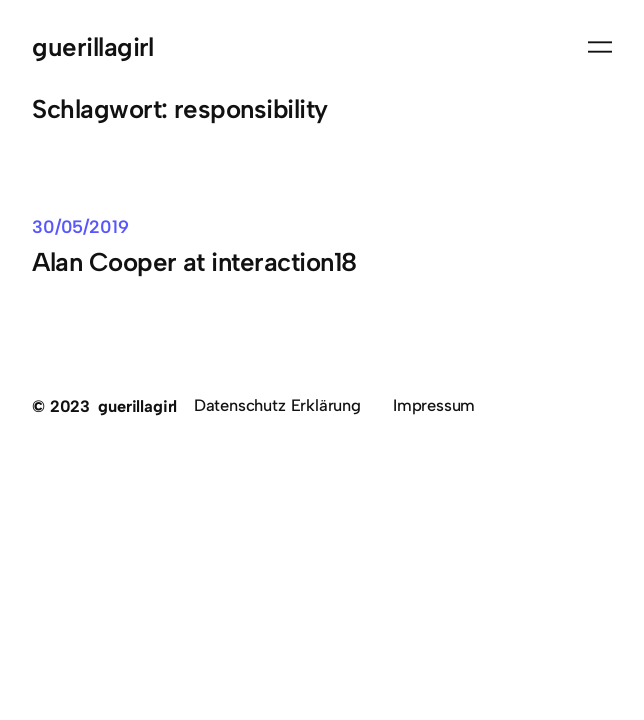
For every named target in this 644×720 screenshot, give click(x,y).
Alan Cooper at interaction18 (194, 262)
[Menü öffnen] (600, 47)
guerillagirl (93, 46)
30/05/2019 (80, 226)
